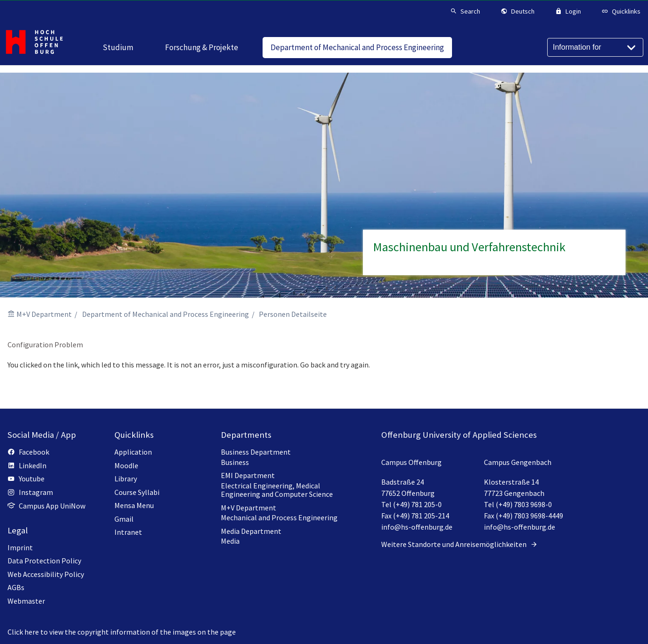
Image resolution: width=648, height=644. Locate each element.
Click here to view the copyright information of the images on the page (122, 632)
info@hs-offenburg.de (417, 527)
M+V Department (44, 314)
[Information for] (595, 47)
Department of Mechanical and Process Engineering (166, 314)
